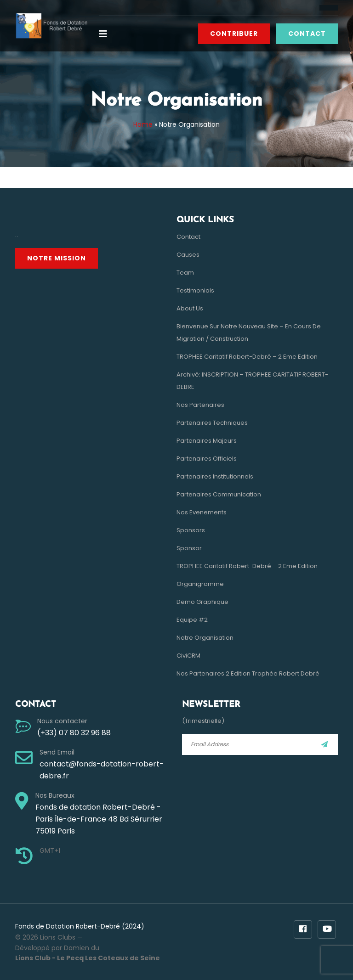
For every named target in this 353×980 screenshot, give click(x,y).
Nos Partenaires (200, 405)
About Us (190, 308)
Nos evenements (202, 512)
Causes (188, 255)
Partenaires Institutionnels (215, 476)
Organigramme (200, 584)
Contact (307, 34)
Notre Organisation (205, 638)
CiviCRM (188, 656)
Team (185, 273)
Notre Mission (57, 258)
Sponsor (189, 548)
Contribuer (234, 34)
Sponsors (191, 530)
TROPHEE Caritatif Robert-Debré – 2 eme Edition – (250, 566)
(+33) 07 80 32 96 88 (74, 733)
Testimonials (195, 290)
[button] (106, 34)
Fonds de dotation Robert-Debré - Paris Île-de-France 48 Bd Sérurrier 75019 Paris (99, 819)
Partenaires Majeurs (207, 441)
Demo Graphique (202, 602)
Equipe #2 (192, 620)
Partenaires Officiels (207, 459)
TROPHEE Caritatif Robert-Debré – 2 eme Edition (247, 357)
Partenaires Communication (219, 494)
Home (143, 124)
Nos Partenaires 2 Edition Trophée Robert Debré (248, 673)
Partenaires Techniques (212, 423)
